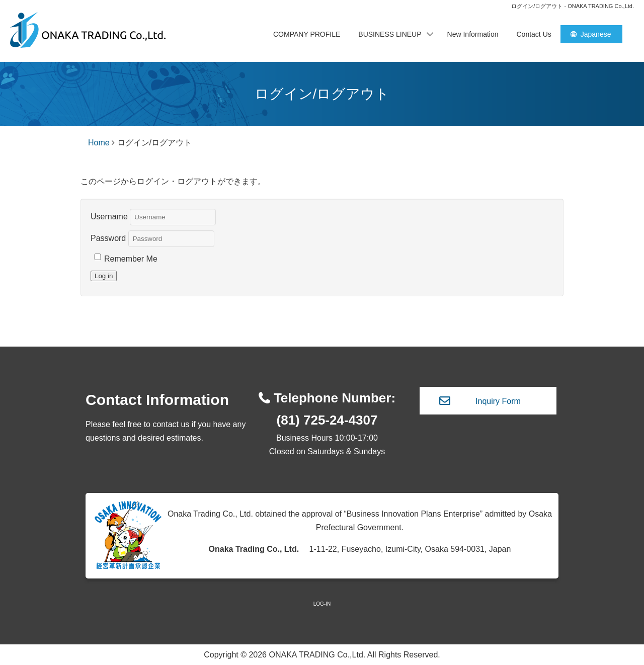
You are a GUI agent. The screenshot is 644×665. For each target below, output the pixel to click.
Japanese (596, 34)
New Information (473, 34)
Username (109, 216)
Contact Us (534, 34)
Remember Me (131, 259)
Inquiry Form (498, 401)
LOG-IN (322, 604)
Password (108, 238)
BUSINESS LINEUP (390, 34)
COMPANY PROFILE (307, 34)
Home (99, 143)
